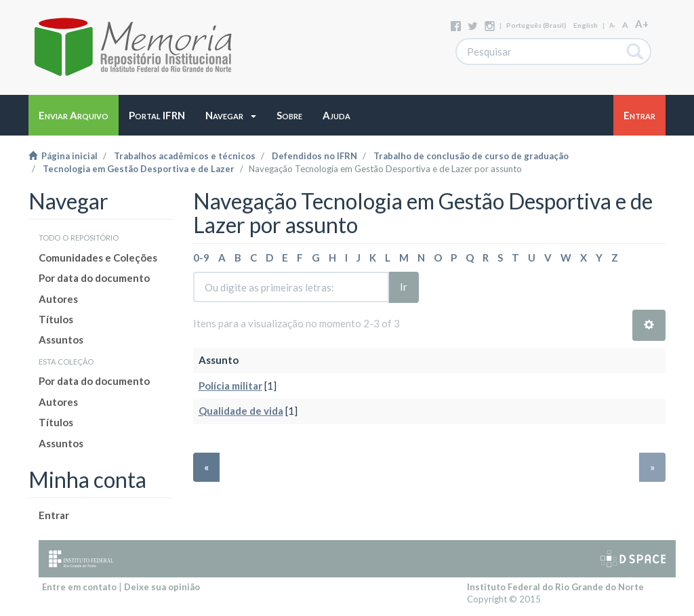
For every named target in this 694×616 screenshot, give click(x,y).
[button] (231, 115)
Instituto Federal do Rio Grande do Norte (555, 587)
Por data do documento (94, 278)
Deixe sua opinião (162, 587)
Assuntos (61, 340)
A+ (642, 24)
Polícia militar (230, 386)
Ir (404, 287)
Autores (58, 299)
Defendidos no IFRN (314, 156)
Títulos (56, 319)
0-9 (201, 258)
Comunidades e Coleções (98, 258)
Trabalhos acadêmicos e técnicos (185, 156)
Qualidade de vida (241, 411)
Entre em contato (79, 587)
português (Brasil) (536, 25)
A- (612, 25)
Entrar (54, 515)
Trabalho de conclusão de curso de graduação (471, 156)
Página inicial (63, 156)
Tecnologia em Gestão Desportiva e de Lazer (139, 169)
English (586, 25)
